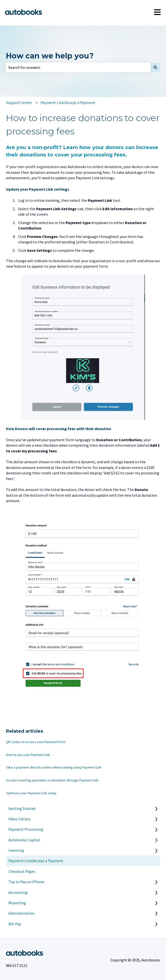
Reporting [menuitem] (17, 903)
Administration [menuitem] (21, 913)
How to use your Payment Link (28, 755)
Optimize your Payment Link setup (31, 793)
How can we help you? (50, 56)
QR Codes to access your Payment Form (36, 742)
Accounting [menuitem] (18, 892)
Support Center (19, 103)
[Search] (155, 67)
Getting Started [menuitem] (22, 808)
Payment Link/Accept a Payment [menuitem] (36, 861)
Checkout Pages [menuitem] (22, 871)
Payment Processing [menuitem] (26, 829)
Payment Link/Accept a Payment (68, 103)
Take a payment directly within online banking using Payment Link (54, 767)
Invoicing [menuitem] (16, 850)
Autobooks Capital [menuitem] (24, 840)
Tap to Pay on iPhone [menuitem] (26, 882)
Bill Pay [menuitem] (15, 924)
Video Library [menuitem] (19, 819)
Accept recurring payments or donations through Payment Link (52, 780)
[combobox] (78, 67)
